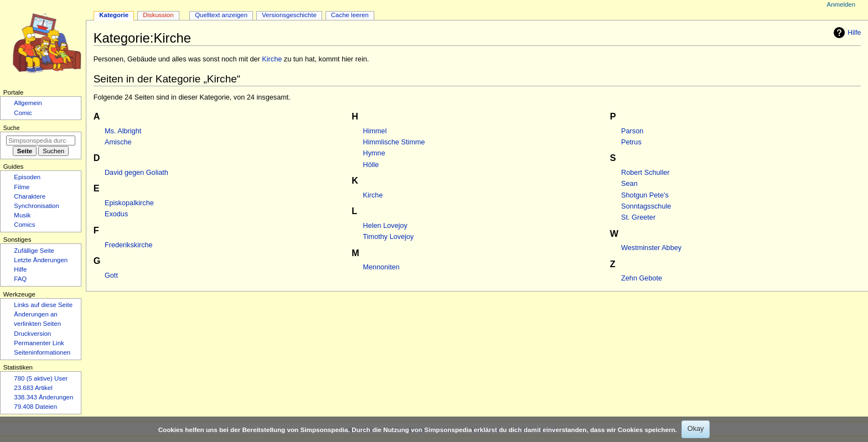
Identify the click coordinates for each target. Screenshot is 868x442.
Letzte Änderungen (41, 260)
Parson (632, 131)
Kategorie (114, 15)
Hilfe (846, 33)
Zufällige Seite (34, 251)
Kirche (272, 59)
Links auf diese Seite (43, 305)
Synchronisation (37, 206)
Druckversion (32, 334)
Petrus (631, 142)
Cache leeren (350, 15)
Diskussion (158, 15)
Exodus (116, 214)
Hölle (371, 165)
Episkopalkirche (129, 203)
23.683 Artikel (33, 388)
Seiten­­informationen (42, 352)
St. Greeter (638, 217)
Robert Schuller (645, 173)
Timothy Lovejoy (389, 237)
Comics (24, 225)
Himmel (375, 131)
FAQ (20, 279)
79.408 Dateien (35, 407)
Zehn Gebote (642, 278)
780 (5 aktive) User (41, 378)
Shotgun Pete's (645, 195)
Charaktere (30, 196)
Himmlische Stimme (394, 142)
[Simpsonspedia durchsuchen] (41, 141)
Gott (111, 275)
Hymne (374, 153)
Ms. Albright (123, 131)
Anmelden (841, 4)
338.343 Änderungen (43, 397)
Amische (118, 142)
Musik (22, 215)
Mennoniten (381, 267)
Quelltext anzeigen (221, 15)
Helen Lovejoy (385, 226)
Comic (23, 113)
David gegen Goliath (136, 173)
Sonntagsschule (646, 206)
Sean (629, 184)
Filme (22, 187)
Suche (12, 128)
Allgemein (28, 103)
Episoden (27, 177)
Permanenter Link (39, 343)
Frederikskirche (129, 245)
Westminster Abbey (651, 248)
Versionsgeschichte (289, 15)
